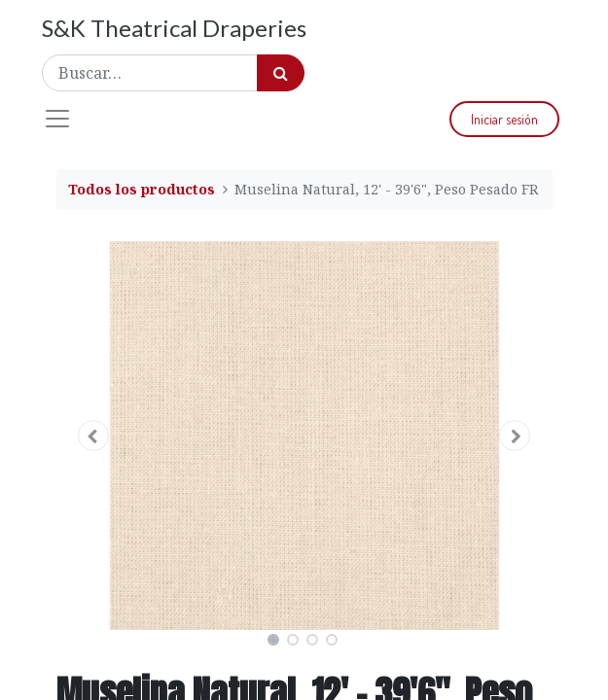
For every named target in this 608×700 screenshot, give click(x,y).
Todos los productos (142, 189)
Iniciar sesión (504, 119)
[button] (94, 436)
